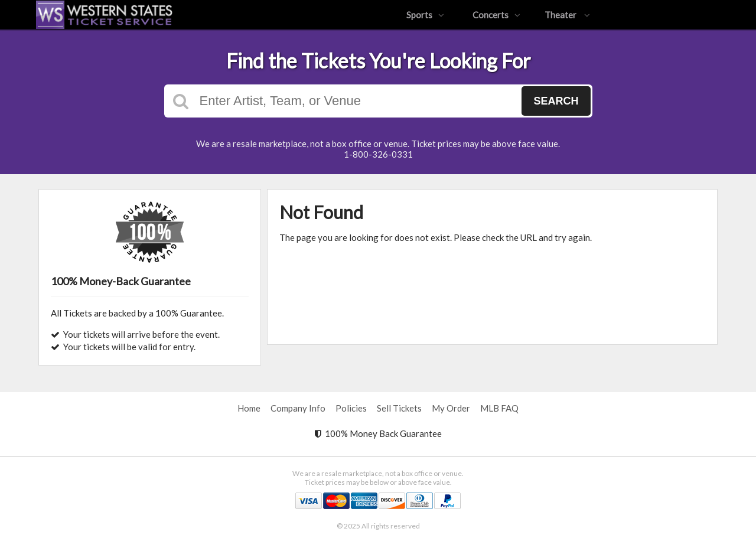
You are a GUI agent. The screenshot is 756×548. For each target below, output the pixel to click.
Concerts (496, 15)
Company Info (298, 408)
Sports (425, 15)
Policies (351, 408)
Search (556, 101)
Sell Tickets (399, 408)
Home (249, 408)
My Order (451, 408)
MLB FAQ (499, 408)
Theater (567, 15)
